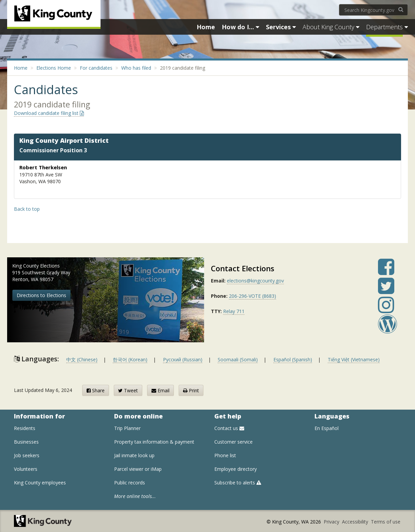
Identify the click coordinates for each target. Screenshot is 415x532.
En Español (327, 428)
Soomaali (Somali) (238, 359)
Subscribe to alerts (238, 483)
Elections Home (54, 68)
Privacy (332, 522)
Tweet (128, 390)
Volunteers (26, 469)
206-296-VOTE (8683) (252, 296)
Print (191, 390)
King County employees (40, 483)
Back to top (27, 209)
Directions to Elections (41, 295)
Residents (25, 428)
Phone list (225, 455)
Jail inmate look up (134, 455)
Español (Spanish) (293, 359)
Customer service (233, 442)
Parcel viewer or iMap (138, 469)
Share (96, 390)
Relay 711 (234, 311)
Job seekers (27, 455)
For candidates (96, 68)
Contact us (229, 428)
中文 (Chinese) (82, 359)
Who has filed (136, 68)
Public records (130, 483)
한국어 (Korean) (130, 359)
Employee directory (236, 469)
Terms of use (386, 522)
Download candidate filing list (49, 113)
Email (160, 390)
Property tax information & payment (154, 442)
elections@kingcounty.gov (255, 281)
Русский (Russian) (183, 359)
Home (21, 68)
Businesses (26, 442)
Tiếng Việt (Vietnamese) (354, 359)
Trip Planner (127, 428)
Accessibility (356, 522)
